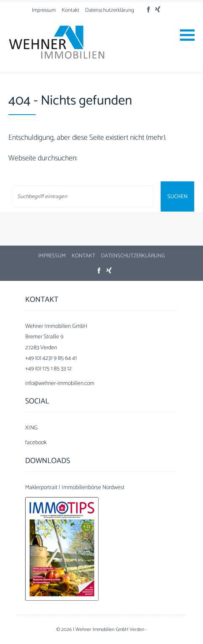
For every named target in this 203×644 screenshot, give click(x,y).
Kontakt (70, 10)
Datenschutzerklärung (110, 10)
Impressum (44, 10)
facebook (36, 443)
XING (31, 428)
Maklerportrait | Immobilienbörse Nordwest (75, 488)
